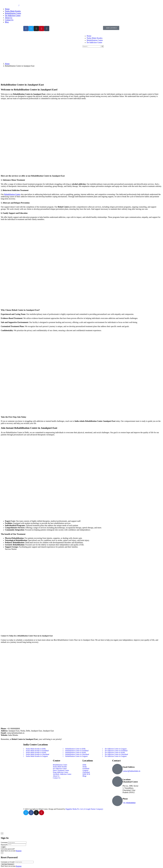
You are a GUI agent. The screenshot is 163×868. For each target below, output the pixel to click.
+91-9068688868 (129, 803)
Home (7, 64)
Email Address (129, 767)
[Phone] (117, 801)
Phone (125, 799)
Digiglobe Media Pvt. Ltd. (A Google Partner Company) (84, 809)
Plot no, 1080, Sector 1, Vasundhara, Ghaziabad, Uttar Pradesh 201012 (130, 789)
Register (19, 851)
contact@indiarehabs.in (131, 771)
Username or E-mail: (8, 862)
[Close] (2, 833)
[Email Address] (117, 769)
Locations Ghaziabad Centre (130, 781)
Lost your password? (8, 849)
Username (4, 842)
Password (4, 845)
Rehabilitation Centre (12, 194)
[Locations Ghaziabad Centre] (117, 782)
